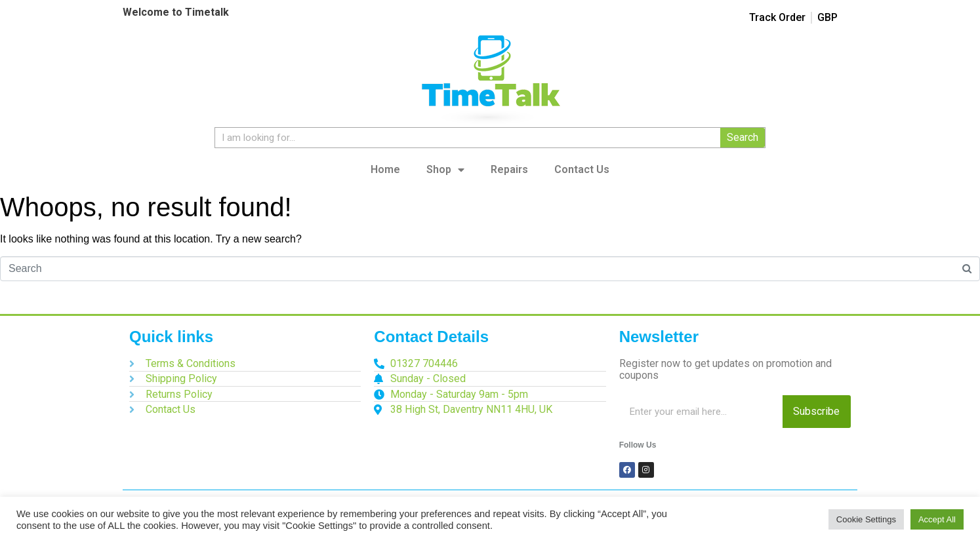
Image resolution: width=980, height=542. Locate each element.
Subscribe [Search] (816, 411)
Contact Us (582, 169)
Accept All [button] (937, 519)
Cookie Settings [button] (866, 519)
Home (385, 169)
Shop (445, 170)
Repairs (509, 169)
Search (743, 137)
